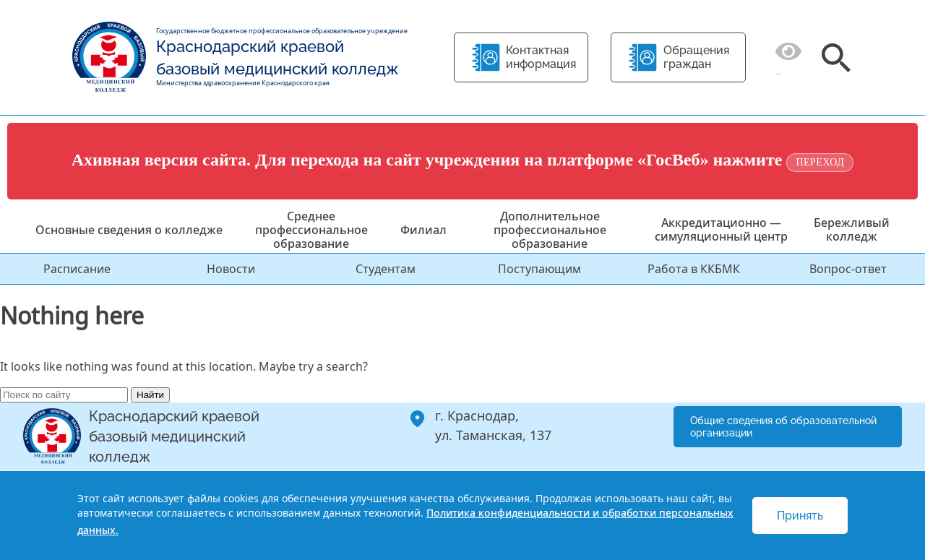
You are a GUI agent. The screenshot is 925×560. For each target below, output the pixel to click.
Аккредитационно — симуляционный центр (721, 229)
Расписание (77, 269)
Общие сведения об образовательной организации (783, 427)
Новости (231, 269)
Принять (800, 516)
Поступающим (539, 269)
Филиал (423, 230)
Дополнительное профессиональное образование (550, 230)
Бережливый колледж (852, 229)
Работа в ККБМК (694, 269)
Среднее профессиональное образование (311, 230)
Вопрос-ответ (848, 269)
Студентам (386, 269)
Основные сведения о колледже (129, 230)
